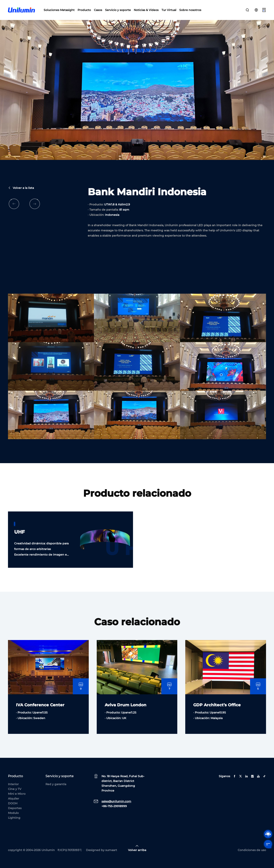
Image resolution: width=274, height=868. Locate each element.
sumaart (111, 850)
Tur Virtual (169, 10)
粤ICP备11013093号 (70, 850)
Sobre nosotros (190, 10)
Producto (84, 10)
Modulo (13, 813)
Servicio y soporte (118, 10)
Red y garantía (56, 784)
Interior (13, 784)
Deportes (15, 808)
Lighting (14, 818)
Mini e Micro (17, 794)
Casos (98, 10)
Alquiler (14, 799)
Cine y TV (15, 789)
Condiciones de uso (252, 850)
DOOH (13, 803)
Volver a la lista (21, 204)
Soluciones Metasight (59, 10)
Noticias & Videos (146, 10)
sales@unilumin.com (116, 801)
